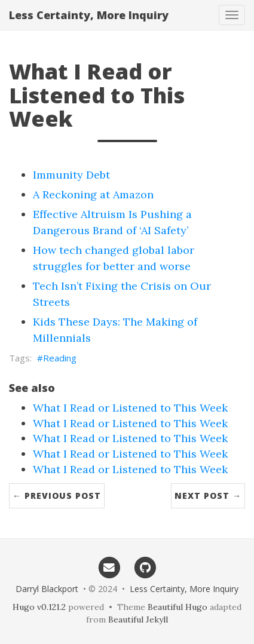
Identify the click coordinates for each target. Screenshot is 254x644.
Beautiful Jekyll (138, 620)
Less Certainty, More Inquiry (89, 15)
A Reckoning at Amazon (93, 194)
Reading (60, 358)
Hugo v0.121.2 (39, 607)
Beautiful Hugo (178, 607)
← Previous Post (57, 496)
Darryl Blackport (47, 589)
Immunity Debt (71, 175)
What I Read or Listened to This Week (130, 408)
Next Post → (208, 496)
